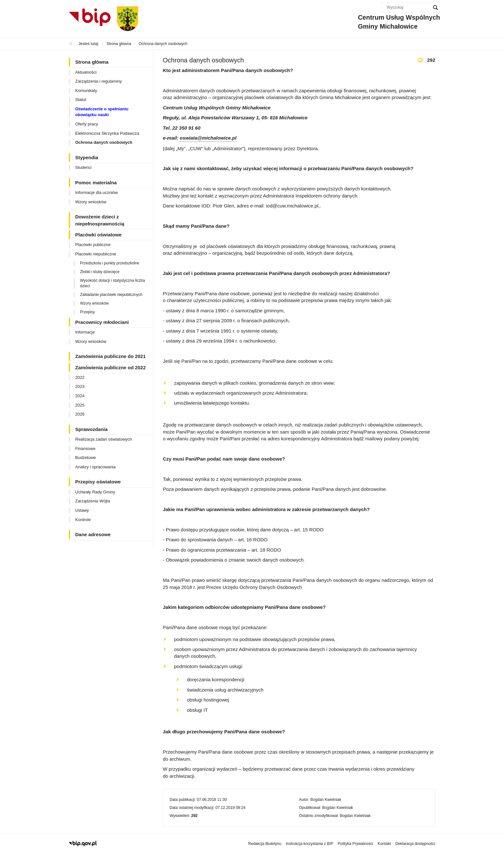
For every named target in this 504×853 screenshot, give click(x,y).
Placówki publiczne (93, 245)
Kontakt (384, 844)
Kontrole (83, 520)
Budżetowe (85, 458)
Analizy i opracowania (95, 467)
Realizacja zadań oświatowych (104, 439)
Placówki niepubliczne (96, 254)
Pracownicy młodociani (102, 322)
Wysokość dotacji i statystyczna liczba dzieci (113, 283)
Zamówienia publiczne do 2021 (110, 356)
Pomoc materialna (96, 183)
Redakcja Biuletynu (265, 844)
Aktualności (86, 72)
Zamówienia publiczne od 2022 (110, 367)
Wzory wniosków (91, 202)
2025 (80, 405)
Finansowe (85, 449)
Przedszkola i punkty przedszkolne (110, 263)
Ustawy (82, 510)
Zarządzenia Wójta (93, 501)
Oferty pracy (87, 124)
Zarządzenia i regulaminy (99, 81)
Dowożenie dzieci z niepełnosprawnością (100, 220)
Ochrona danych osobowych (104, 142)
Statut (81, 100)
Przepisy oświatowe (98, 482)
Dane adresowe (93, 534)
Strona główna (92, 62)
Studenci (83, 167)
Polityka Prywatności (355, 844)
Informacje (85, 332)
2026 (80, 414)
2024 (80, 396)
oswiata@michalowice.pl (208, 138)
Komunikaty (86, 91)
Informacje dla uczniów (96, 193)
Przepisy (87, 312)
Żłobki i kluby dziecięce (100, 272)
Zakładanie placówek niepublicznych (111, 295)
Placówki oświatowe (98, 235)
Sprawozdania (91, 429)
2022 (80, 377)
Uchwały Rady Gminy (95, 492)
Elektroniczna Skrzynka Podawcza (107, 133)
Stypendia (87, 157)
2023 (80, 386)
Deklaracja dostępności (415, 844)
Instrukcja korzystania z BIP (309, 844)
